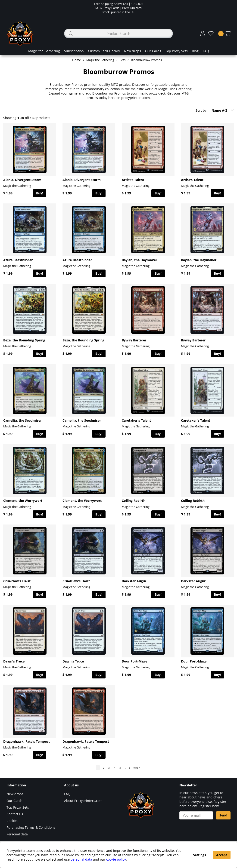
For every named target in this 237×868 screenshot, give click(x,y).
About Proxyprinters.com (83, 801)
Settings (200, 855)
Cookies (12, 821)
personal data (81, 859)
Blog (195, 51)
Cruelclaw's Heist (17, 581)
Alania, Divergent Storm (22, 180)
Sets (123, 60)
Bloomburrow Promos (146, 60)
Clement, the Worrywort (23, 501)
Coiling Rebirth (134, 501)
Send (223, 815)
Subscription (74, 51)
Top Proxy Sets (176, 51)
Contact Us (15, 814)
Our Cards (153, 51)
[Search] (118, 34)
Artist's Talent (133, 180)
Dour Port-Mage (134, 661)
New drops (133, 51)
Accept (222, 855)
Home (76, 60)
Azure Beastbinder (18, 260)
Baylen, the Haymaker (139, 260)
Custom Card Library (104, 51)
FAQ (206, 51)
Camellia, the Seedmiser (22, 420)
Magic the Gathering (44, 51)
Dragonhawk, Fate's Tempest (27, 741)
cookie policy (116, 859)
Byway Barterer (134, 340)
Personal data (17, 834)
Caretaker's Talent (136, 420)
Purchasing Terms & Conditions (31, 827)
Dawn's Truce (14, 661)
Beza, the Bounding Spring (24, 340)
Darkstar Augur (134, 581)
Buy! (40, 193)
